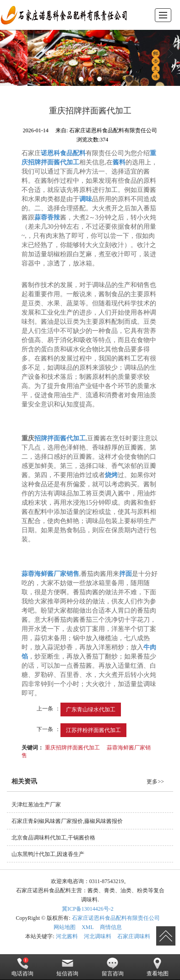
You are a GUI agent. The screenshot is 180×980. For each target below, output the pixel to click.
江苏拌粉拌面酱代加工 (93, 730)
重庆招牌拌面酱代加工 (72, 748)
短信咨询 (67, 967)
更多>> (155, 782)
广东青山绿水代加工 (91, 710)
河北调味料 (98, 936)
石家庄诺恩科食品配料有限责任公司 (116, 918)
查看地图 (158, 967)
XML (88, 927)
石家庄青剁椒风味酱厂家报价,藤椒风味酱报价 (67, 821)
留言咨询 (113, 967)
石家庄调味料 (134, 936)
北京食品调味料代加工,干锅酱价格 (53, 838)
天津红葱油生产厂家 (36, 805)
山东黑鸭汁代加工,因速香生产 (48, 854)
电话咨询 (22, 967)
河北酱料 (67, 936)
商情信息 (111, 927)
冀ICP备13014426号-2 (88, 909)
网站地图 (65, 927)
